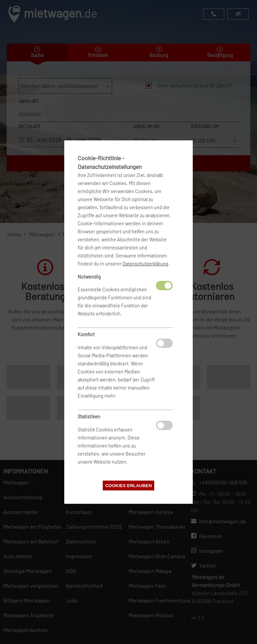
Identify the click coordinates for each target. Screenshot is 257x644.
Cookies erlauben (128, 486)
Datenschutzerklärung (145, 263)
